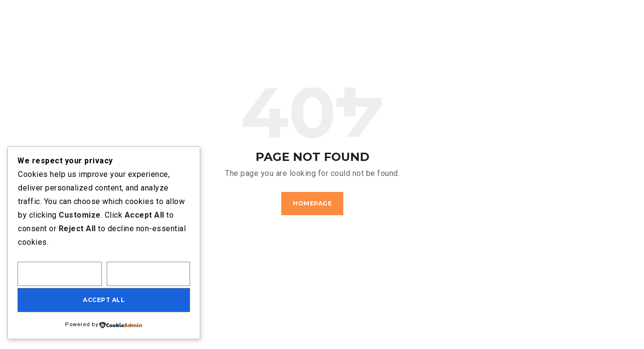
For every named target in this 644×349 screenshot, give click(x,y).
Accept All (104, 300)
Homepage (312, 203)
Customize (60, 274)
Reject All (149, 274)
